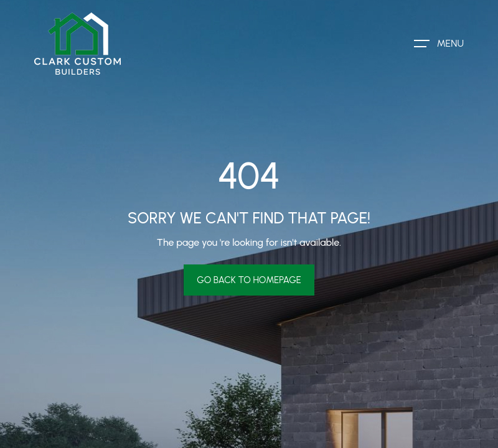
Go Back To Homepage (249, 280)
